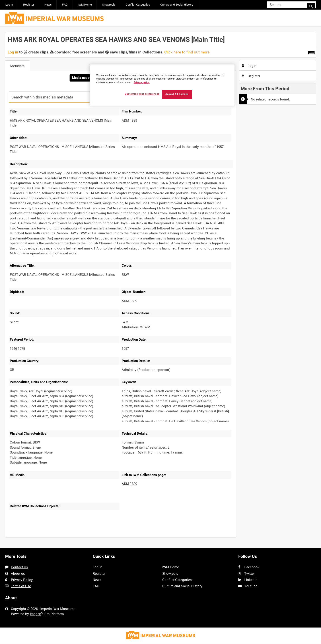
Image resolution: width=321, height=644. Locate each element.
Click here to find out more (187, 52)
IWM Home (85, 5)
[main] (161, 287)
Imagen (36, 614)
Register (29, 5)
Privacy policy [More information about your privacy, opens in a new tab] (142, 82)
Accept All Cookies (177, 94)
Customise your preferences (142, 94)
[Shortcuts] (311, 52)
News (48, 5)
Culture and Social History (177, 5)
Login (249, 65)
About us (18, 573)
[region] (162, 85)
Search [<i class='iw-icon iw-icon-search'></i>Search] (313, 4)
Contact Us (19, 567)
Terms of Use (21, 586)
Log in (9, 5)
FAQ (65, 5)
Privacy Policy (22, 580)
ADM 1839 (129, 484)
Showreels (109, 5)
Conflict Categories (138, 5)
